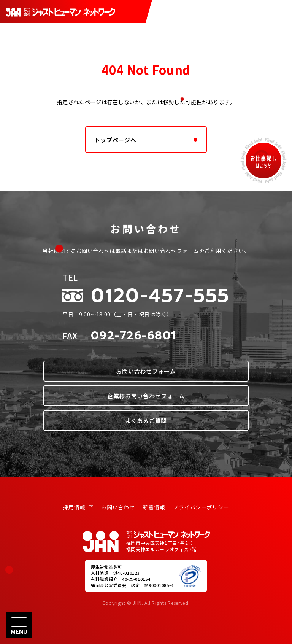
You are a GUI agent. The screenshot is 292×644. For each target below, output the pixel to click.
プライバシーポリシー (201, 507)
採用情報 (78, 507)
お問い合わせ (118, 507)
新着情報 (154, 507)
